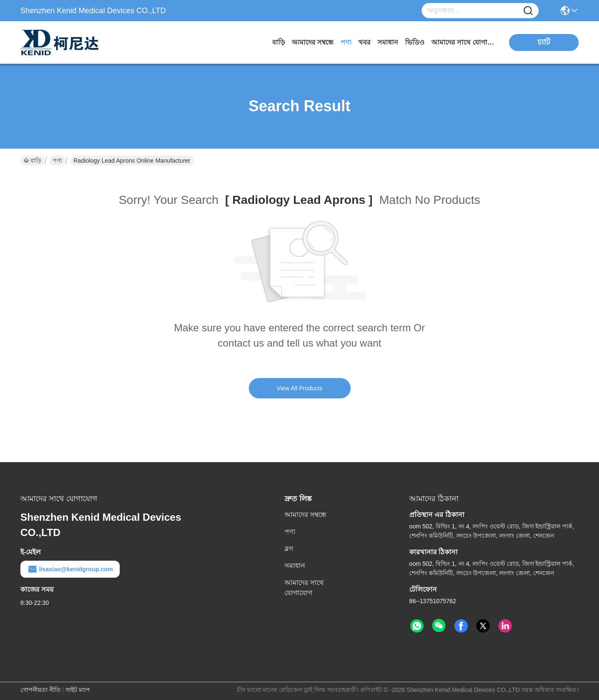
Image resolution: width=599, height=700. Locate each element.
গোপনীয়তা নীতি (41, 690)
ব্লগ (289, 549)
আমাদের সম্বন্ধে (313, 42)
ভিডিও (415, 42)
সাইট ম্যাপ (78, 690)
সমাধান (388, 42)
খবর (364, 42)
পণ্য (346, 42)
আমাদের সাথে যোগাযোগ (463, 42)
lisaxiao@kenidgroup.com (70, 569)
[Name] (528, 11)
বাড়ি (278, 42)
